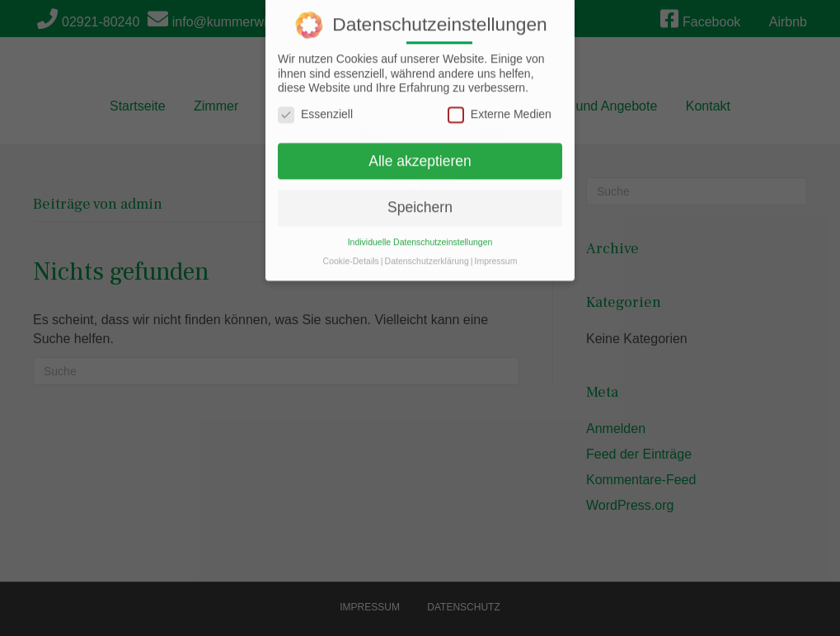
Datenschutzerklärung (427, 250)
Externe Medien (500, 104)
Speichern (420, 196)
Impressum (495, 250)
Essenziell (315, 104)
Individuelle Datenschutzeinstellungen (420, 231)
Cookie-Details (351, 250)
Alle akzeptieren (420, 150)
